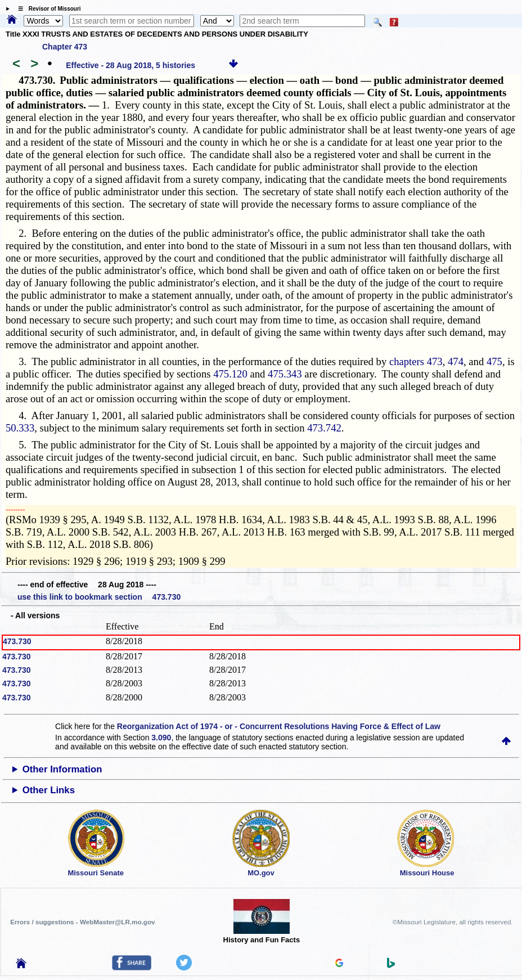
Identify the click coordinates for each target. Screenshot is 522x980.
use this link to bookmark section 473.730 (99, 597)
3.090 (161, 738)
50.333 (20, 428)
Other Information (62, 769)
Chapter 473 (65, 47)
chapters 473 (416, 361)
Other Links (49, 790)
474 (456, 361)
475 (494, 361)
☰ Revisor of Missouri (47, 9)
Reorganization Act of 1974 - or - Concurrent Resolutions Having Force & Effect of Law (279, 726)
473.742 (324, 428)
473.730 (17, 641)
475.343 (285, 374)
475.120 (230, 374)
